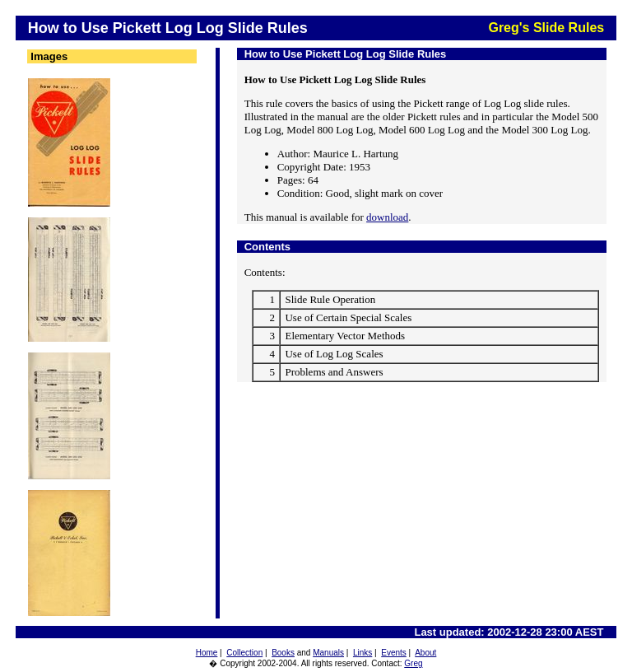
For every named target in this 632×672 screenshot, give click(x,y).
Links (362, 653)
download (387, 217)
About (425, 653)
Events (394, 653)
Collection (244, 653)
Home (207, 653)
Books (283, 653)
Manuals (328, 653)
